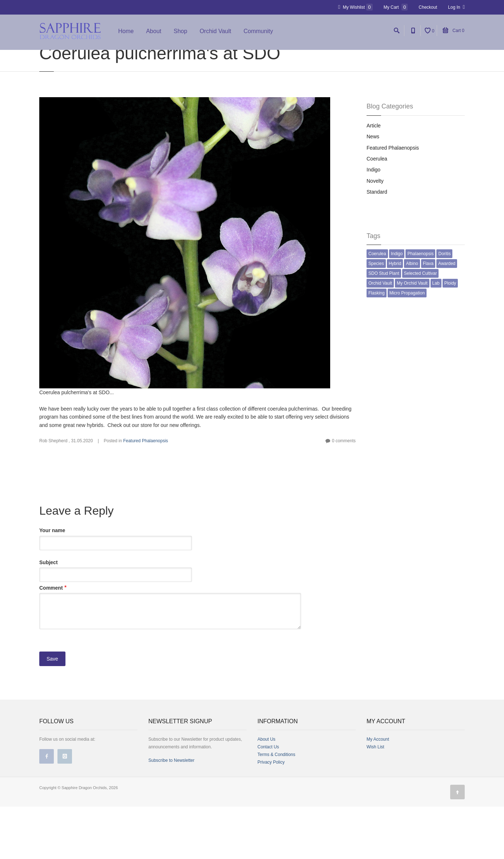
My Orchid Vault (412, 336)
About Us (266, 792)
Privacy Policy (271, 815)
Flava (428, 316)
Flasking (377, 345)
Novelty (375, 233)
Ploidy (450, 336)
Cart (453, 33)
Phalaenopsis (420, 306)
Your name (52, 583)
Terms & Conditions (276, 807)
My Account (378, 792)
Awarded (447, 316)
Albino (412, 316)
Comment (51, 640)
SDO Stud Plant (384, 326)
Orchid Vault (215, 34)
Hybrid (395, 316)
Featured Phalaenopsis (146, 493)
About (154, 34)
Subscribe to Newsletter (171, 813)
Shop (181, 34)
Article (374, 178)
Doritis (444, 306)
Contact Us (268, 799)
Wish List (375, 799)
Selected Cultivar (421, 326)
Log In (456, 7)
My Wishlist (355, 7)
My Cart (396, 7)
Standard (377, 244)
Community (258, 34)
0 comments (344, 493)
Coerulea (377, 211)
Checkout (428, 7)
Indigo (373, 222)
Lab (436, 336)
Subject (49, 615)
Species (376, 316)
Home (126, 34)
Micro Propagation (407, 345)
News (373, 189)
